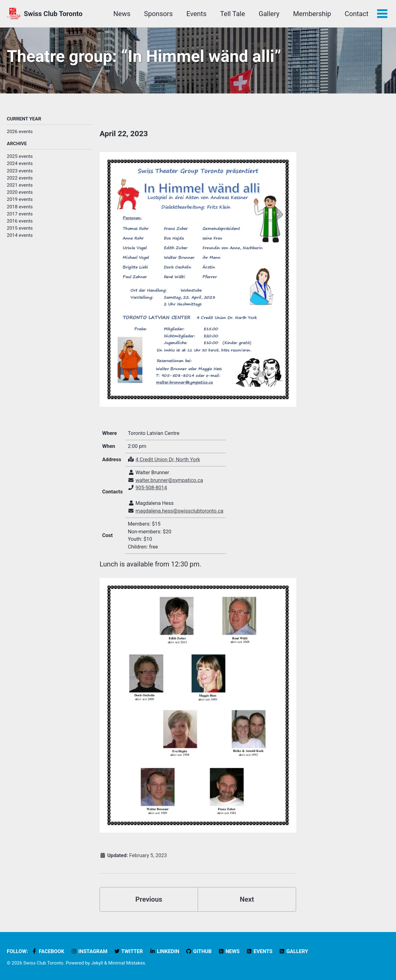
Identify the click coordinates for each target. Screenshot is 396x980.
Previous (149, 899)
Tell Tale (233, 14)
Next (247, 899)
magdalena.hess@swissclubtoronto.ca (179, 511)
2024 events (20, 163)
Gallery (269, 14)
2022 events (20, 178)
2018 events (20, 207)
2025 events (20, 156)
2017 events (20, 214)
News (122, 14)
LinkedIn (164, 951)
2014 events (20, 235)
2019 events (20, 199)
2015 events (20, 228)
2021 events (20, 185)
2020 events (20, 192)
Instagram (89, 951)
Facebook (48, 951)
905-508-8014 (151, 488)
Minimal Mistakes (127, 963)
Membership (312, 14)
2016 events (20, 221)
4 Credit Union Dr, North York (168, 460)
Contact (357, 14)
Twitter (128, 951)
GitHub (199, 951)
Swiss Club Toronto (53, 14)
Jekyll (97, 963)
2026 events (20, 132)
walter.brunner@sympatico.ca (169, 480)
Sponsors (159, 14)
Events (196, 14)
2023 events (20, 171)
